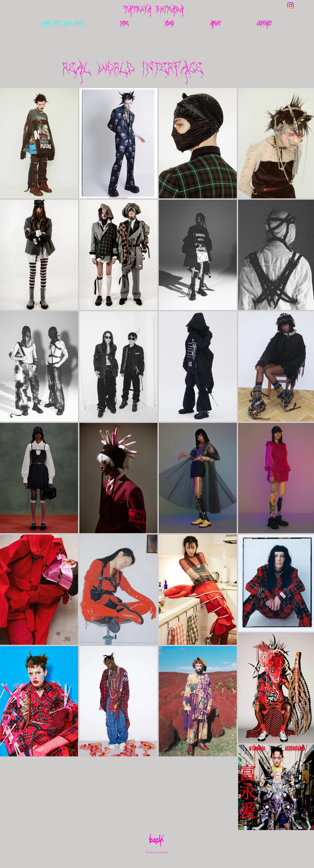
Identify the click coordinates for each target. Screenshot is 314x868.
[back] (156, 843)
